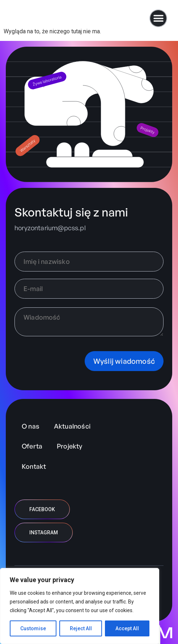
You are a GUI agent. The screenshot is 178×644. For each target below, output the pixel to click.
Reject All (81, 628)
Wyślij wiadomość (124, 361)
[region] (80, 606)
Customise (33, 628)
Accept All (127, 628)
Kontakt (34, 466)
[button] (158, 18)
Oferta (32, 446)
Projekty (69, 446)
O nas (31, 426)
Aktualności (72, 426)
